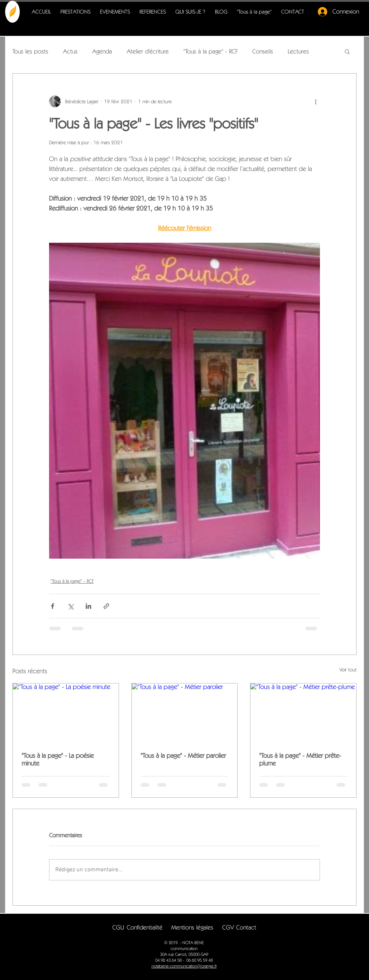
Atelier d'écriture (148, 51)
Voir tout (348, 670)
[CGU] (118, 928)
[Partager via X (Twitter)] (70, 606)
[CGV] (228, 928)
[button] (347, 51)
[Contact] (246, 928)
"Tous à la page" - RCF (210, 51)
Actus (70, 51)
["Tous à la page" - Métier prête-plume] (303, 713)
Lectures (298, 51)
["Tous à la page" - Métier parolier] (185, 713)
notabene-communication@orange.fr (184, 966)
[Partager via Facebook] (53, 606)
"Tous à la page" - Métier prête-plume (300, 759)
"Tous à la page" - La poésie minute (58, 759)
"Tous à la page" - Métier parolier (183, 755)
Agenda (102, 51)
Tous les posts (30, 51)
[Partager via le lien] (106, 606)
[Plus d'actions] (316, 101)
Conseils (263, 51)
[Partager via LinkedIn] (88, 606)
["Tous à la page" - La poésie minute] (66, 713)
